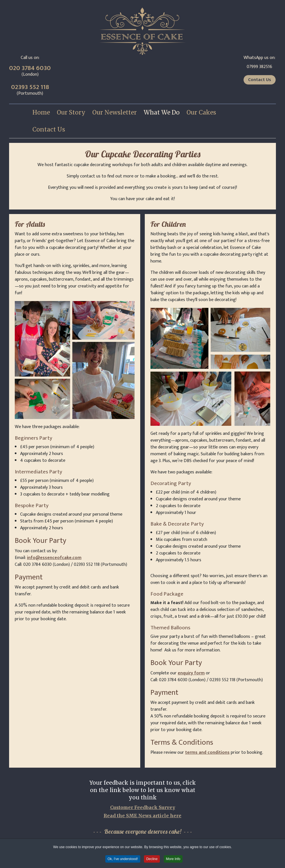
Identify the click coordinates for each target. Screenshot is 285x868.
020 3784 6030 (30, 68)
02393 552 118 (30, 87)
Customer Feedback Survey (143, 807)
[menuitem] (41, 113)
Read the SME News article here (142, 816)
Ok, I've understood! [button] (123, 859)
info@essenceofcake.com (54, 558)
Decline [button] (152, 859)
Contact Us (260, 80)
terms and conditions (207, 752)
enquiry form (191, 673)
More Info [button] (173, 859)
